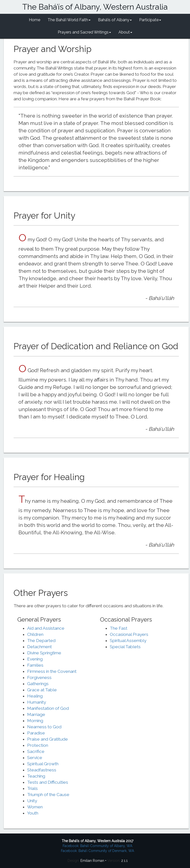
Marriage (36, 714)
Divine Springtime (44, 653)
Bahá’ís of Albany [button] (115, 20)
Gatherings (38, 684)
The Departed (41, 641)
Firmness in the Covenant (52, 671)
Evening (35, 659)
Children (35, 634)
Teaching (36, 776)
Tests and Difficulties (48, 782)
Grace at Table (42, 690)
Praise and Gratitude (47, 739)
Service (35, 758)
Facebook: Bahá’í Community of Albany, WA (97, 846)
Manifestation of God (48, 708)
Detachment (39, 647)
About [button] (125, 32)
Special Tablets (125, 647)
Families (35, 665)
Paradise (36, 733)
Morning (35, 721)
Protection (38, 745)
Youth (33, 813)
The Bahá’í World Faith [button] (69, 20)
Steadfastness (42, 770)
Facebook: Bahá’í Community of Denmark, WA (97, 851)
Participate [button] (150, 20)
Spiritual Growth (43, 764)
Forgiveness (39, 677)
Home (35, 20)
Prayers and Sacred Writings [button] (84, 32)
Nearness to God (44, 727)
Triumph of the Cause (48, 795)
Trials (32, 788)
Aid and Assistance (46, 628)
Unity (32, 801)
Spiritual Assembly (128, 641)
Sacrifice (36, 751)
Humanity (37, 702)
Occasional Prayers (129, 634)
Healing (35, 696)
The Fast (119, 628)
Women (35, 807)
